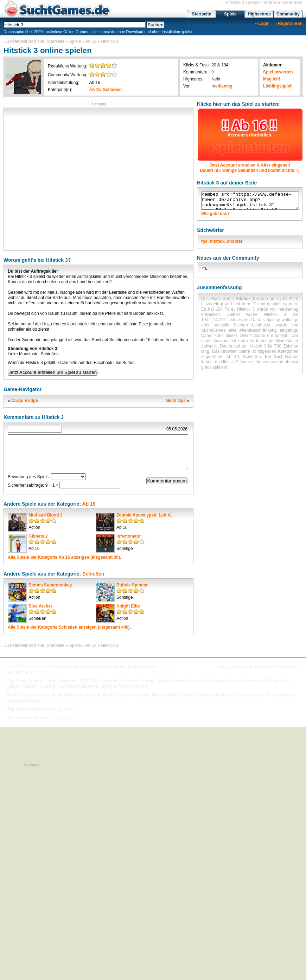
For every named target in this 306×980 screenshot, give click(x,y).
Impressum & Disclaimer (274, 667)
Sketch (30, 686)
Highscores (259, 14)
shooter (235, 241)
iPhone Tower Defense (174, 695)
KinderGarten (224, 681)
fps (204, 241)
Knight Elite (128, 606)
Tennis (148, 681)
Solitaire (129, 681)
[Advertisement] (67, 178)
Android (109, 681)
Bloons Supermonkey (50, 585)
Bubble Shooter (60, 681)
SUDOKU (89, 681)
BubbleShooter (250, 695)
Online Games (142, 667)
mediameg (222, 86)
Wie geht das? (215, 214)
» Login (262, 24)
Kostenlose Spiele (107, 667)
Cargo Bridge (25, 401)
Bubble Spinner (132, 585)
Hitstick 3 (110, 41)
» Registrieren (288, 24)
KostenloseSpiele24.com (76, 695)
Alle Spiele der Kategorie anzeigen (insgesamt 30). (64, 557)
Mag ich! (272, 79)
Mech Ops (176, 401)
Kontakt (238, 667)
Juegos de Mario (24, 700)
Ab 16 (91, 41)
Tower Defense (281, 695)
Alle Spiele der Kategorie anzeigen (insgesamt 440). (69, 627)
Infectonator (129, 536)
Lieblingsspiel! (278, 86)
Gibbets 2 (38, 536)
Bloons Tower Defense (124, 686)
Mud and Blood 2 (46, 515)
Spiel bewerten (278, 72)
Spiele (230, 14)
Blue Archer (40, 606)
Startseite (202, 14)
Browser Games (71, 667)
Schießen (112, 90)
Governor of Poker (259, 681)
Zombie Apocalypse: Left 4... (145, 515)
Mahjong (225, 695)
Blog (222, 667)
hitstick (217, 241)
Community (288, 14)
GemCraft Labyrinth (79, 686)
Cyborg (48, 686)
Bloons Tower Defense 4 (182, 681)
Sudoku (143, 695)
